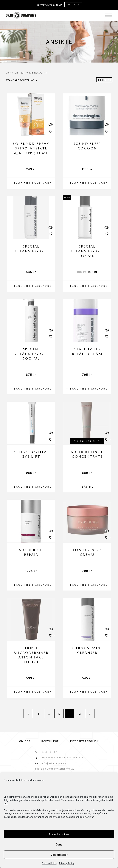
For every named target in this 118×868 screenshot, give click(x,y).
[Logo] (21, 15)
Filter (104, 80)
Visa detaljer (59, 855)
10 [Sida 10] (59, 714)
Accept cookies (59, 834)
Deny (59, 844)
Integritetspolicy (85, 741)
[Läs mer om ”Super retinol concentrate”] (87, 487)
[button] (31, 183)
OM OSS (25, 741)
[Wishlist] (51, 131)
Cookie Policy (49, 863)
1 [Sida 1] (38, 714)
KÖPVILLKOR (50, 741)
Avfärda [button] (74, 5)
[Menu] (109, 15)
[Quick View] (51, 125)
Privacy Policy (67, 863)
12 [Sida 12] (80, 714)
